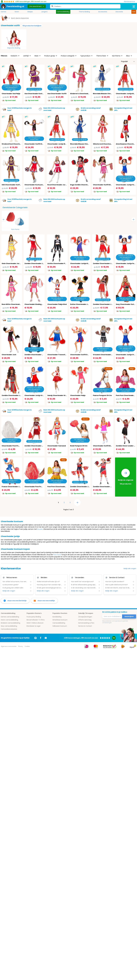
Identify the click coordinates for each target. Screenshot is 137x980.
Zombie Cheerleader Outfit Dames (107, 487)
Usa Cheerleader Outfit (57, 94)
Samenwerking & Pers (86, 623)
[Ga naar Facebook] (41, 638)
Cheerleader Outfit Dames (81, 355)
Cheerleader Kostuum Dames (37, 185)
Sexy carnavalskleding (9, 626)
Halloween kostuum (60, 626)
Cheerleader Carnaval (57, 446)
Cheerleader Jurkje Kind (80, 263)
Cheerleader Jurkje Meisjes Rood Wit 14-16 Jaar (67, 144)
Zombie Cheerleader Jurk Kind (105, 263)
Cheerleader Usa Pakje (11, 94)
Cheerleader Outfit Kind (34, 144)
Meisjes (30, 12)
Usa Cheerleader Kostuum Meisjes (38, 94)
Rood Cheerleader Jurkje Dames (61, 185)
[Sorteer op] (128, 62)
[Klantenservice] (130, 2)
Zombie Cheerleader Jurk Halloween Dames (20, 395)
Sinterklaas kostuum (60, 620)
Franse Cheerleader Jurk (12, 487)
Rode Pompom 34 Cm (79, 446)
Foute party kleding (34, 617)
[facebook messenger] (15, 601)
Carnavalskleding (63, 12)
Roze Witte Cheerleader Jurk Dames (17, 304)
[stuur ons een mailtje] (44, 601)
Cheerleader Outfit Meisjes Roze (106, 185)
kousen (40, 529)
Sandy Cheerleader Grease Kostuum (62, 395)
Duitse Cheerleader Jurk (80, 304)
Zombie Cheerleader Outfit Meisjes (39, 446)
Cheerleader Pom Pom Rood (36, 487)
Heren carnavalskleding (9, 620)
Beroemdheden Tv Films (36, 620)
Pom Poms (15, 229)
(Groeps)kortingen (85, 617)
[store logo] (13, 6)
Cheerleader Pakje (78, 395)
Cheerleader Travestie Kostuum (61, 355)
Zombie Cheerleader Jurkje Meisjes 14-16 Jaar (112, 304)
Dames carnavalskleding (10, 617)
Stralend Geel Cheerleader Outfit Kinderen (19, 144)
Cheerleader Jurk (9, 355)
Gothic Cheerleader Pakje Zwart (60, 263)
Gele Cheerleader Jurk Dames (14, 263)
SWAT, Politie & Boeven (35, 623)
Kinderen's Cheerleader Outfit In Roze (86, 94)
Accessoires (103, 12)
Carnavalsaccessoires (9, 629)
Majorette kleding (14, 48)
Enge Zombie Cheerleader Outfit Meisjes (87, 185)
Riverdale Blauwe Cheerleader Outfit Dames (111, 94)
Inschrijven (129, 616)
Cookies (27, 646)
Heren (17, 12)
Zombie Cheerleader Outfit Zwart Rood (40, 355)
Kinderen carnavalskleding (10, 623)
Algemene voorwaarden (9, 646)
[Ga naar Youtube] (46, 638)
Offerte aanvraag (85, 620)
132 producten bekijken (32, 26)
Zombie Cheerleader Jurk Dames (84, 487)
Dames (3, 12)
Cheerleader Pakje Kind (57, 304)
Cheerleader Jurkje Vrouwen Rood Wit (40, 395)
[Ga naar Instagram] (36, 638)
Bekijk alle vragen (130, 569)
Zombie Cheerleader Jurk (35, 263)
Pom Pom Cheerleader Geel (59, 487)
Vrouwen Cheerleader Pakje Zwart (107, 355)
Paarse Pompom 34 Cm (102, 395)
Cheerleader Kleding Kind (35, 304)
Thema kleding (84, 12)
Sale (134, 12)
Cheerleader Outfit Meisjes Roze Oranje (109, 446)
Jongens (44, 12)
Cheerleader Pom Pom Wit (12, 446)
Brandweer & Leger (34, 626)
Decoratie (119, 12)
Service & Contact (85, 626)
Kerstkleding (57, 617)
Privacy (21, 646)
